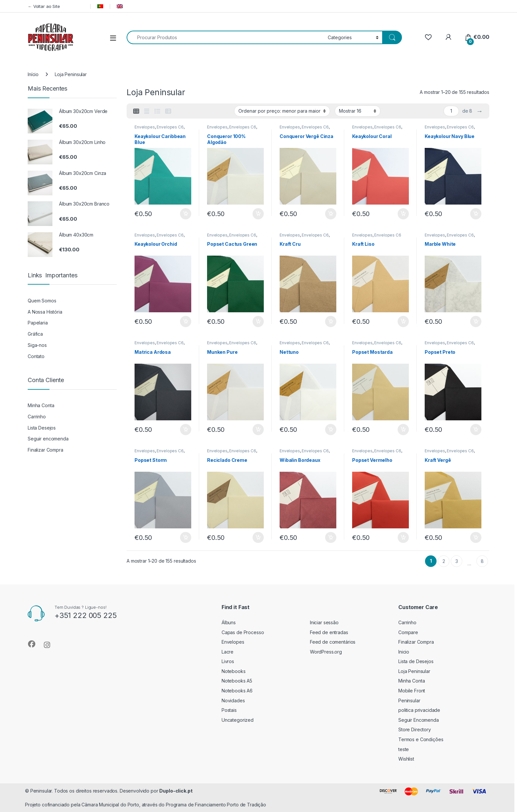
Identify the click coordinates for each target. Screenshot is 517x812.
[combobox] (225, 37)
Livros (228, 661)
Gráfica (35, 334)
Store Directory (415, 729)
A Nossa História (45, 312)
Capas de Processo (243, 632)
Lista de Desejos (416, 661)
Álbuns (229, 622)
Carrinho (37, 417)
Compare (408, 632)
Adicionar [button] (186, 214)
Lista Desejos (42, 428)
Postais (229, 710)
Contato (36, 356)
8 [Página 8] (482, 561)
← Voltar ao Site (57, 6)
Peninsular (409, 700)
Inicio (404, 652)
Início (33, 74)
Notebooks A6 (237, 691)
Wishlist (406, 759)
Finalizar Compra (46, 450)
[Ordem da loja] (282, 111)
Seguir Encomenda (419, 720)
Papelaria (38, 323)
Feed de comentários (333, 642)
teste (404, 749)
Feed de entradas (329, 632)
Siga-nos (37, 345)
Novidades (233, 700)
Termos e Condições (421, 739)
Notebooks (234, 671)
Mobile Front (412, 691)
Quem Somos (42, 301)
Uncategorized (238, 720)
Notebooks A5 (237, 681)
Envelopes (145, 127)
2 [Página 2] (444, 561)
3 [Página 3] (457, 561)
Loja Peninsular (414, 671)
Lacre (228, 652)
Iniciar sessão (324, 622)
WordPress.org (326, 652)
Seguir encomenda (48, 439)
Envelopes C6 (170, 127)
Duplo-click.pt (176, 791)
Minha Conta (41, 405)
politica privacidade (419, 710)
